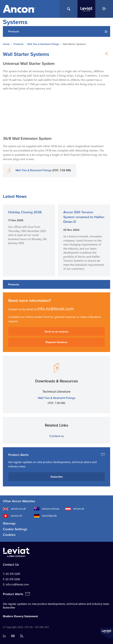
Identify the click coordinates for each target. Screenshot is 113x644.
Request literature (57, 342)
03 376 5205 (13, 574)
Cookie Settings (15, 529)
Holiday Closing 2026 (25, 212)
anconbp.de (45, 516)
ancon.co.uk (14, 509)
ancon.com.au (47, 509)
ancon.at (75, 509)
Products (18, 44)
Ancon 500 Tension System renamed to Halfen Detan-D (84, 217)
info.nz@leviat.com (56, 309)
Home (6, 44)
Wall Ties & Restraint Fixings (43, 44)
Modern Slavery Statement (20, 616)
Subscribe (57, 477)
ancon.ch (12, 516)
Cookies (9, 535)
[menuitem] (4, 636)
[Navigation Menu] (104, 9)
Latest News (15, 196)
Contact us (57, 436)
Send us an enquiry (56, 331)
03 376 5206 (13, 579)
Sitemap (9, 523)
